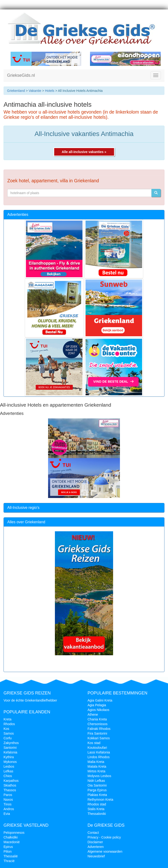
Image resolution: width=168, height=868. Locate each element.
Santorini (10, 748)
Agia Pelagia (97, 705)
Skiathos (10, 785)
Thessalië (11, 856)
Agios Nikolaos (99, 710)
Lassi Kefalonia (99, 752)
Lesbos (9, 766)
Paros (8, 795)
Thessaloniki (97, 814)
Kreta (7, 719)
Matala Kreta (97, 766)
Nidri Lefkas (96, 781)
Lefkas (8, 771)
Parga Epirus (97, 790)
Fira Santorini (97, 733)
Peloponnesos (14, 833)
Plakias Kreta (97, 795)
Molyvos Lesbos (99, 776)
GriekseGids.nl (21, 75)
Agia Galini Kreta (100, 700)
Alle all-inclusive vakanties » (84, 152)
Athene (93, 715)
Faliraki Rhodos (99, 729)
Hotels (50, 91)
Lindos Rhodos (99, 757)
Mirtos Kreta (96, 771)
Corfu (8, 738)
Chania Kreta (97, 719)
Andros (9, 809)
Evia (7, 814)
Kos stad (94, 743)
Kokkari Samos (99, 738)
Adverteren (96, 847)
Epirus (8, 847)
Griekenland (16, 91)
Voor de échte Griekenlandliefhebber (30, 700)
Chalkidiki (11, 837)
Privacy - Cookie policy (104, 837)
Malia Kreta (96, 762)
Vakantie (35, 91)
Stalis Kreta (96, 809)
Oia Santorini (97, 785)
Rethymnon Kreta (100, 800)
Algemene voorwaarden (105, 851)
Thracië (9, 861)
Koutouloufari (97, 748)
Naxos (8, 800)
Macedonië (12, 842)
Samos (9, 733)
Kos (6, 729)
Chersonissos (98, 724)
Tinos (8, 804)
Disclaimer (95, 842)
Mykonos (10, 762)
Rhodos (9, 724)
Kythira (9, 757)
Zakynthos (11, 743)
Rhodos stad (97, 804)
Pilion (8, 851)
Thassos (10, 790)
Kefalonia (10, 752)
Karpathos (11, 781)
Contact (93, 833)
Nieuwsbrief (96, 856)
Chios (8, 776)
